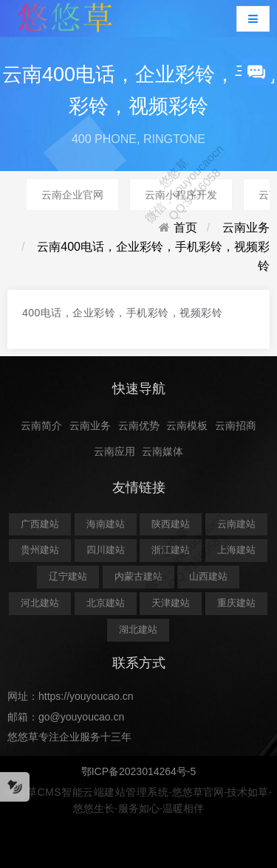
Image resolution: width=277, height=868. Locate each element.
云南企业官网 (72, 195)
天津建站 (171, 603)
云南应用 (114, 451)
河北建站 (40, 603)
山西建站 (208, 576)
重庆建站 (236, 603)
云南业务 (246, 228)
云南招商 (236, 426)
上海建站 (236, 550)
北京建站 (106, 603)
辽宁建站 (68, 576)
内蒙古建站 (138, 576)
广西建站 (40, 524)
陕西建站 (171, 524)
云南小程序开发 (181, 195)
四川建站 (106, 550)
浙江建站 (171, 550)
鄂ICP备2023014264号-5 (139, 771)
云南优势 (139, 426)
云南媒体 (163, 451)
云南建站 (236, 524)
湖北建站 (138, 629)
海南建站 (106, 524)
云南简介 (41, 426)
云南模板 (187, 426)
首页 (185, 228)
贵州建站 (40, 550)
